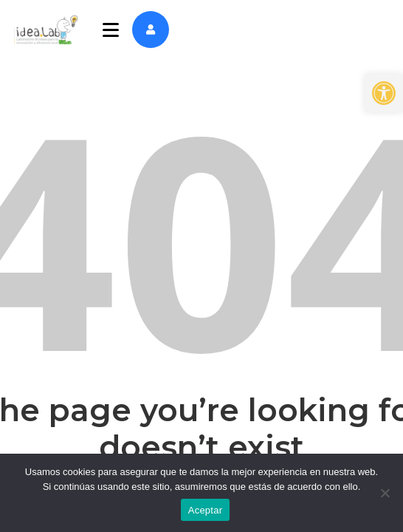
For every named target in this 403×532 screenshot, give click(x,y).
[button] (384, 93)
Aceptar (206, 510)
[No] (385, 493)
